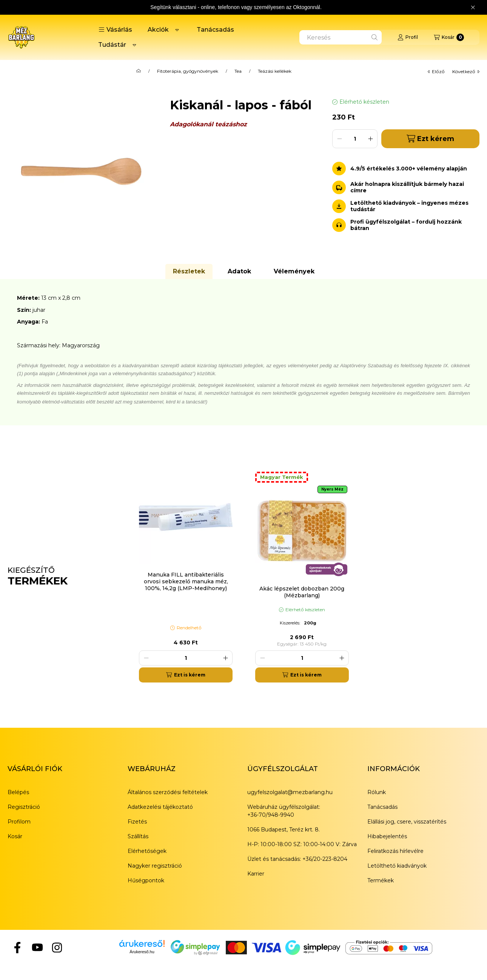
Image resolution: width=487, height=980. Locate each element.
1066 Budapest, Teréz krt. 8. (284, 830)
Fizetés (137, 822)
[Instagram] (57, 947)
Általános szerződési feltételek (168, 792)
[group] (305, 576)
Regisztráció (24, 807)
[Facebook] (17, 947)
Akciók (158, 30)
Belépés (18, 792)
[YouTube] (37, 947)
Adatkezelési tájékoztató (160, 807)
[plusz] (370, 139)
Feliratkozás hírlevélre (395, 851)
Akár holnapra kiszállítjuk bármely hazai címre (407, 187)
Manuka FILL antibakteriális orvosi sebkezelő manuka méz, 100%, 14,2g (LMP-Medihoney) (186, 581)
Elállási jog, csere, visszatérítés (407, 822)
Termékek (381, 880)
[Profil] (408, 37)
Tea (238, 71)
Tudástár (112, 45)
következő (466, 71)
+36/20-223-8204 (325, 859)
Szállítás (138, 836)
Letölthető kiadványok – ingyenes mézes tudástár (409, 206)
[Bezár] (473, 8)
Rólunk (377, 792)
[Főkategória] (139, 71)
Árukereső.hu (142, 952)
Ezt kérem (430, 139)
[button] (115, 30)
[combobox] (341, 37)
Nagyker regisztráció (155, 866)
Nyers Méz (332, 489)
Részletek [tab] (189, 271)
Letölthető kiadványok (397, 866)
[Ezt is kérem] (186, 675)
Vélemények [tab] (294, 271)
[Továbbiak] (177, 30)
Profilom (19, 822)
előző (436, 71)
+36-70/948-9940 (271, 815)
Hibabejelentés (387, 836)
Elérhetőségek (147, 851)
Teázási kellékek (275, 71)
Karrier (256, 874)
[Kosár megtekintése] (449, 37)
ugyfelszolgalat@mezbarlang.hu (290, 792)
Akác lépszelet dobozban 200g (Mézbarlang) (302, 592)
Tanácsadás (215, 30)
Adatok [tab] (239, 271)
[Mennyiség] (355, 139)
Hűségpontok (146, 880)
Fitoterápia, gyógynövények (188, 71)
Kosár (15, 836)
